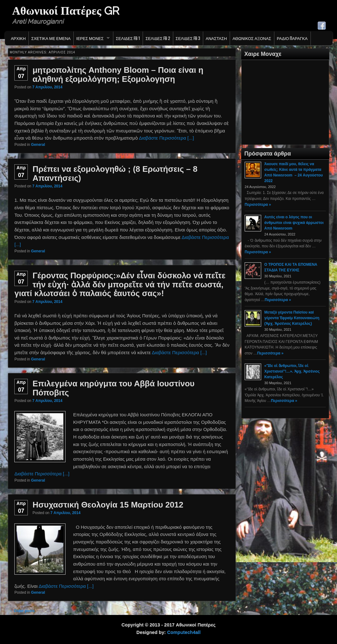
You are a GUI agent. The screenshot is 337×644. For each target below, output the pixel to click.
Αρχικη (18, 38)
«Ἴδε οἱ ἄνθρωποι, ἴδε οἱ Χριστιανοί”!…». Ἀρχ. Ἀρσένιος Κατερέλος (292, 371)
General (38, 145)
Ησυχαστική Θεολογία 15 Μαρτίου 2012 (108, 505)
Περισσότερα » (258, 205)
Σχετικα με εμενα (51, 38)
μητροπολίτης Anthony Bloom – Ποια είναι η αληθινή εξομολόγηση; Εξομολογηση (118, 74)
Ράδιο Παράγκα (292, 38)
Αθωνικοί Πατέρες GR (66, 11)
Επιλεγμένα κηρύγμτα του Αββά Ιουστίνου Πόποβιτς (113, 388)
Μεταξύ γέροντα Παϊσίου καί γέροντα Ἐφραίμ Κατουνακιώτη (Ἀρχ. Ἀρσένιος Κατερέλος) (292, 318)
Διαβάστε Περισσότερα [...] (166, 138)
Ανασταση (216, 38)
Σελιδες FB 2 (158, 38)
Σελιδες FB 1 (128, 38)
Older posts (22, 611)
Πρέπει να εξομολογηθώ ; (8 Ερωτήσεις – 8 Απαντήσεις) (115, 173)
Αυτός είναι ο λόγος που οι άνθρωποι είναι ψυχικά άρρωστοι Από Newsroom (294, 223)
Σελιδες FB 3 (188, 38)
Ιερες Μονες (92, 40)
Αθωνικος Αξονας (252, 38)
